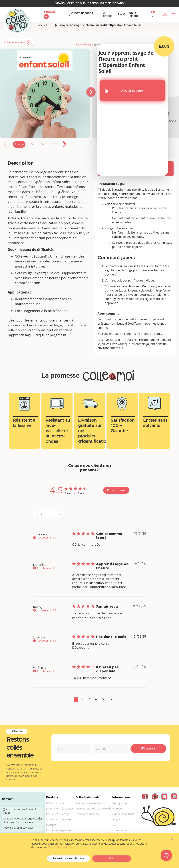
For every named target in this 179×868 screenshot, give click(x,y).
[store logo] (17, 21)
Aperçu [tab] (19, 144)
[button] (155, 15)
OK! (112, 859)
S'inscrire (148, 749)
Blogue (116, 819)
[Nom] (73, 749)
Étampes (51, 825)
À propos (107, 15)
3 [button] (89, 699)
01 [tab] (32, 144)
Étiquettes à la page (58, 814)
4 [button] (96, 699)
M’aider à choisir (56, 803)
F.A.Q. (122, 15)
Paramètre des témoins (69, 859)
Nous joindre (133, 15)
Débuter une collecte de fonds (93, 808)
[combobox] (49, 514)
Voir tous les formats (16, 43)
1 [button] (76, 699)
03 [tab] (53, 144)
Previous (5, 144)
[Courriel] (110, 749)
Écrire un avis (116, 490)
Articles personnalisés (59, 819)
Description (21, 163)
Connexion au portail (88, 814)
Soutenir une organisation (91, 803)
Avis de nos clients (123, 814)
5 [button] (103, 699)
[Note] (49, 514)
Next (64, 144)
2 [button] (82, 699)
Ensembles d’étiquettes (60, 808)
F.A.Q (115, 825)
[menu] (53, 14)
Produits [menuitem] (50, 12)
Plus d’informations (60, 847)
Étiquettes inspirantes (59, 830)
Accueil (43, 25)
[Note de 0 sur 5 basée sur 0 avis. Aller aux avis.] (89, 45)
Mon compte (120, 830)
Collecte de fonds (81, 13)
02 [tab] (43, 144)
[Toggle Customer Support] (166, 855)
